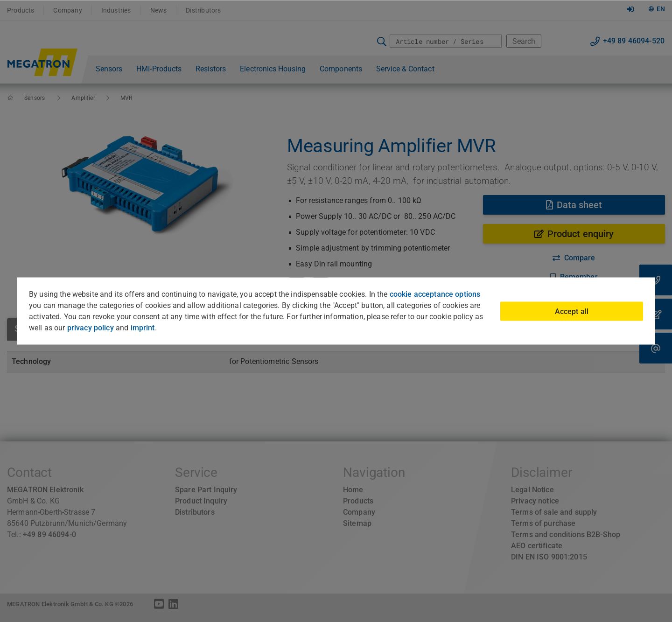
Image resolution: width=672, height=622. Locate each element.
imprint (143, 328)
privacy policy (91, 328)
